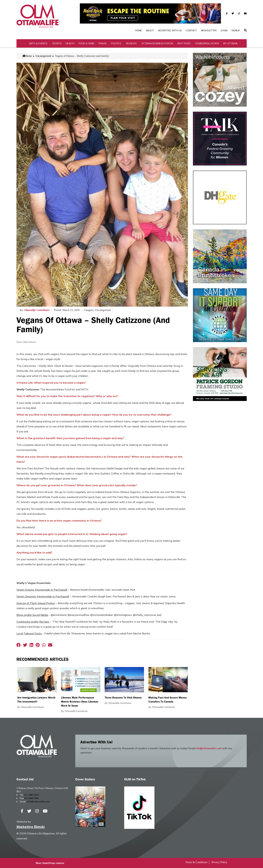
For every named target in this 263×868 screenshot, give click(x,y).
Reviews (131, 43)
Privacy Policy (219, 862)
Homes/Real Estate (207, 43)
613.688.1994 (31, 798)
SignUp (236, 30)
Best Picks (184, 43)
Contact (191, 30)
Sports (57, 43)
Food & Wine (86, 43)
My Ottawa (230, 43)
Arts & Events (38, 43)
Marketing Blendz (31, 827)
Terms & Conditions (196, 862)
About (150, 30)
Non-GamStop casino (50, 863)
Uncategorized (43, 56)
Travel (103, 43)
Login (224, 30)
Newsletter (209, 30)
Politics (116, 43)
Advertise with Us (170, 30)
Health (70, 43)
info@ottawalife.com (208, 748)
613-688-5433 (31, 795)
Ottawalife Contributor (37, 310)
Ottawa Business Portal (157, 43)
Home (138, 30)
